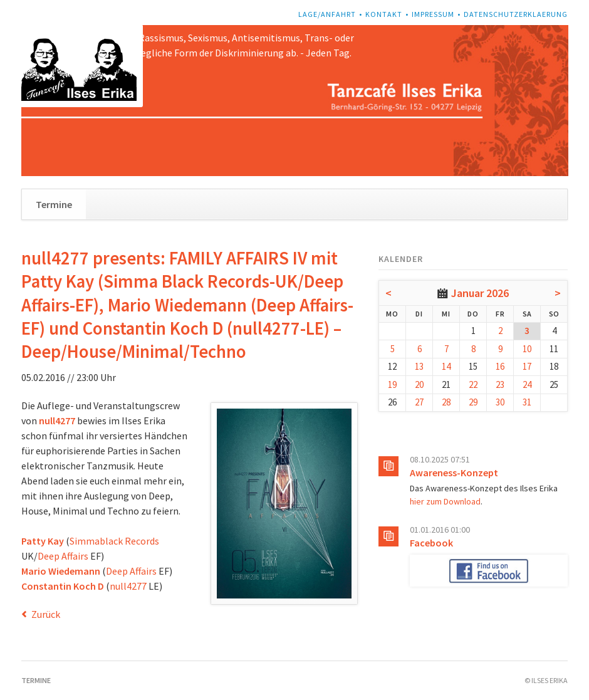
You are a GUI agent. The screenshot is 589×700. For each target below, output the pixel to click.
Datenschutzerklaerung (516, 14)
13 (419, 366)
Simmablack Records (114, 541)
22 (473, 384)
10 (527, 349)
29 (473, 402)
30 (500, 402)
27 (419, 402)
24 (527, 384)
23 (500, 384)
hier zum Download (445, 501)
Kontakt (384, 14)
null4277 (128, 586)
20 (419, 384)
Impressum (433, 14)
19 (392, 384)
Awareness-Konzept (454, 473)
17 (527, 366)
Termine (54, 204)
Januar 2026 (480, 293)
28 (446, 402)
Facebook (431, 543)
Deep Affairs (63, 556)
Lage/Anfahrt (327, 14)
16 (500, 366)
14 (446, 366)
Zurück (46, 614)
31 (527, 402)
